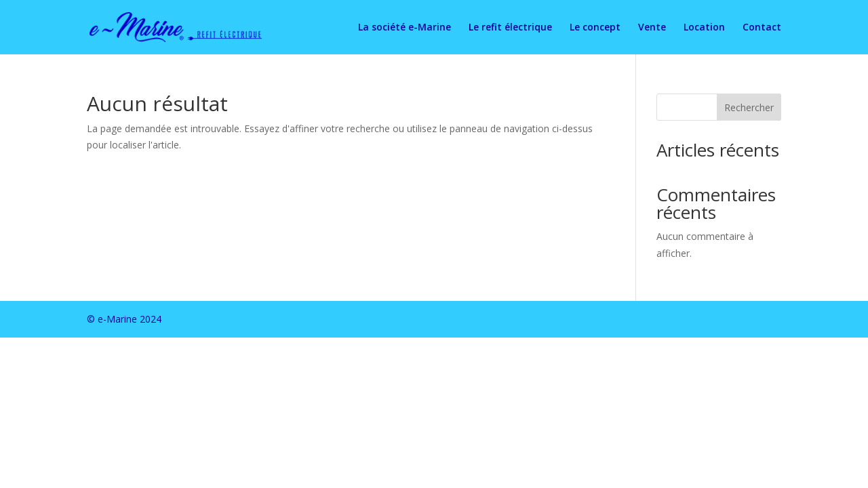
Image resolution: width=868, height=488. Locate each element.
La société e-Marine (405, 28)
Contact (762, 28)
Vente (652, 28)
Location (704, 28)
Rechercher (749, 107)
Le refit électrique (510, 28)
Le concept (595, 28)
